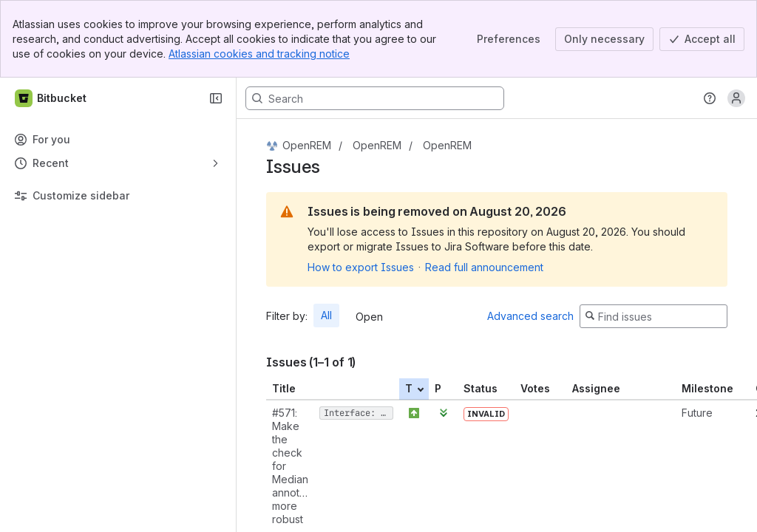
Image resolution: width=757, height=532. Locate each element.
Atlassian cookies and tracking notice (259, 54)
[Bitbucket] (51, 98)
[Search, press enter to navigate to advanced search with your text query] (375, 98)
